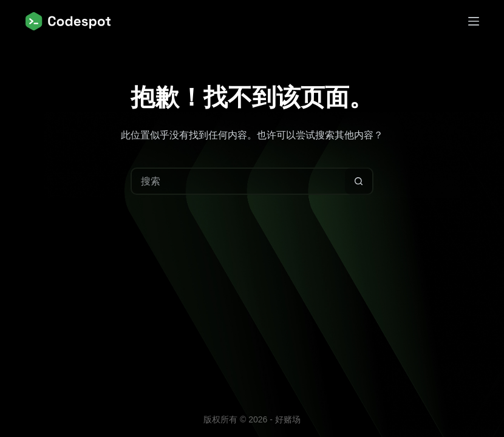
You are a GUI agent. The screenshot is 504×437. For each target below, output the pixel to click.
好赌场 (288, 419)
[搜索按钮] (359, 181)
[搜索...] (238, 181)
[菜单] (474, 21)
